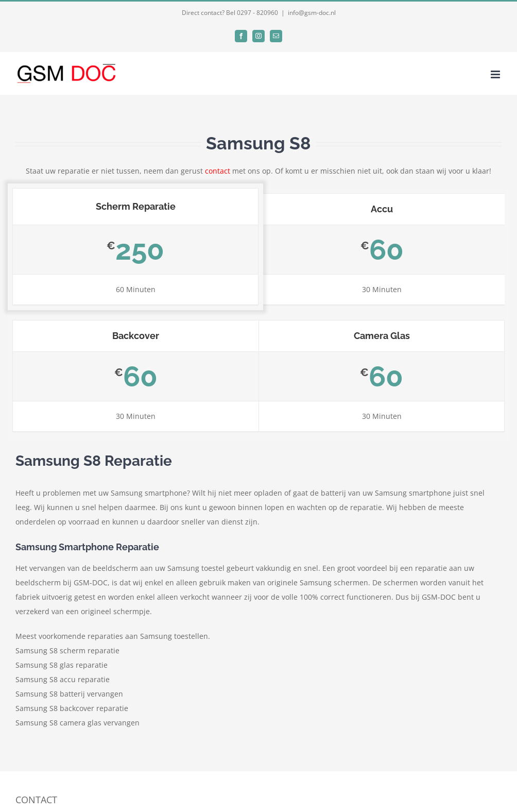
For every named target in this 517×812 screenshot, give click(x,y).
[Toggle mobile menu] (496, 74)
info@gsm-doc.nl (312, 13)
